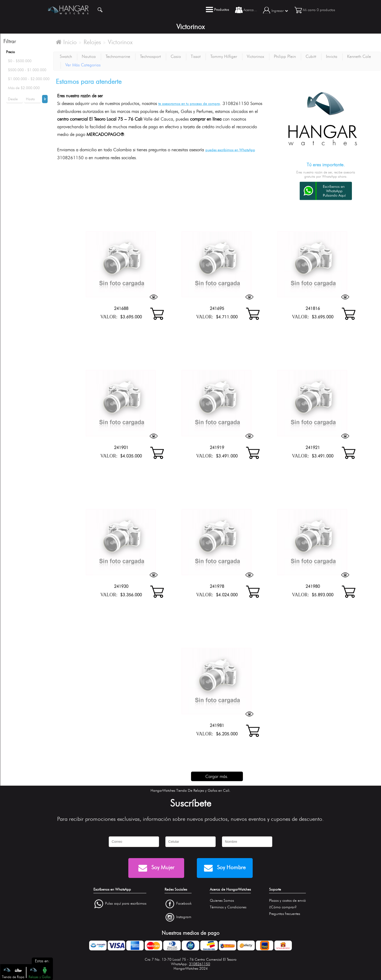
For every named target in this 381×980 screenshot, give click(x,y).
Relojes (92, 42)
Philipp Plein (285, 56)
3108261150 (199, 964)
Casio (176, 56)
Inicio (66, 42)
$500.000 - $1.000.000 (27, 70)
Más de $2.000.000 (24, 88)
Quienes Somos (222, 901)
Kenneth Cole (359, 56)
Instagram (184, 917)
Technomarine (118, 56)
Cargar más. (217, 776)
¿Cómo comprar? (283, 907)
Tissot (196, 56)
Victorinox (120, 42)
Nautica (89, 56)
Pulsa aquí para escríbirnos (126, 903)
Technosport (150, 56)
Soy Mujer (156, 868)
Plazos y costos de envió (287, 901)
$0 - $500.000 (20, 61)
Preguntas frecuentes (285, 914)
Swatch (66, 56)
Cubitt (311, 56)
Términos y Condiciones (228, 907)
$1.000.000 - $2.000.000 (29, 79)
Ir (45, 99)
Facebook (184, 903)
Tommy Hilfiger (224, 56)
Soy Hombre (225, 868)
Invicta (332, 56)
